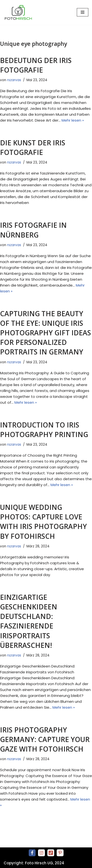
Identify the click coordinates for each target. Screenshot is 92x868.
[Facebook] (32, 853)
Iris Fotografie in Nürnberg (33, 230)
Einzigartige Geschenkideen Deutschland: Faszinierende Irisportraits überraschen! (29, 621)
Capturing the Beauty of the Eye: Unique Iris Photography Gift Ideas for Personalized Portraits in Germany (46, 333)
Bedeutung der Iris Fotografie (36, 65)
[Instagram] (41, 853)
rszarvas (14, 80)
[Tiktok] (51, 853)
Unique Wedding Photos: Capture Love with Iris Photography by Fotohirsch (43, 522)
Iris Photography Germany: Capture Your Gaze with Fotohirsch (45, 739)
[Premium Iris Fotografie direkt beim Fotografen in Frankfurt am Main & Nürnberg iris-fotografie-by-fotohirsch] (20, 12)
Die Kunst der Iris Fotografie (33, 147)
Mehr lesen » (73, 120)
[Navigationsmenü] (83, 12)
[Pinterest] (60, 853)
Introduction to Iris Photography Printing (44, 430)
